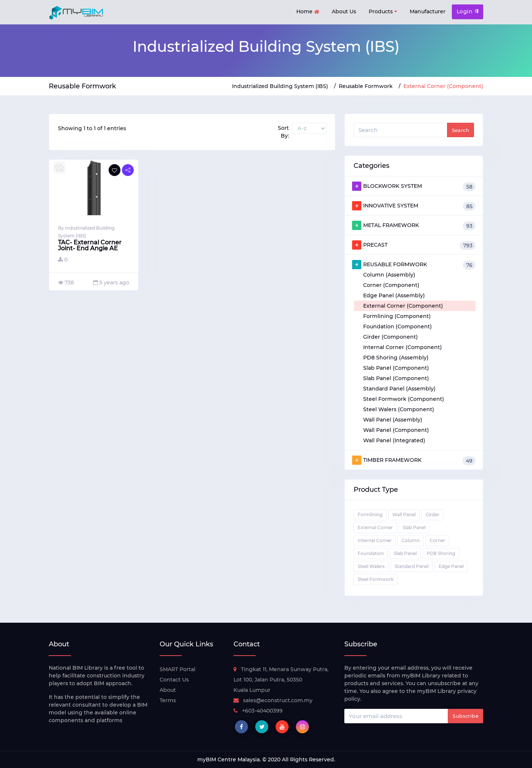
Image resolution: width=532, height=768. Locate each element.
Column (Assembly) (389, 275)
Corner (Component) (391, 285)
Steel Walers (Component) (399, 409)
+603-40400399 (258, 711)
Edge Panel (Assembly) (394, 295)
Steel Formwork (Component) (404, 399)
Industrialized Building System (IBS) (280, 86)
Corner (437, 540)
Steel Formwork (376, 579)
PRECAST (414, 245)
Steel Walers (371, 566)
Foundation (371, 553)
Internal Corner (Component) (403, 347)
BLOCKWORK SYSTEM (414, 186)
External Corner (375, 527)
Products (383, 12)
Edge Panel (451, 566)
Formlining (370, 515)
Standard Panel (412, 566)
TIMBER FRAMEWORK (414, 460)
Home (308, 12)
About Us (344, 11)
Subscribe (465, 716)
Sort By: (283, 132)
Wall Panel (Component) (396, 430)
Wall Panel (404, 515)
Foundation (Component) (398, 327)
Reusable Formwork (366, 86)
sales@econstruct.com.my (273, 700)
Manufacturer (428, 11)
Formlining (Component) (397, 316)
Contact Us (174, 680)
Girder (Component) (391, 337)
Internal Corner (375, 540)
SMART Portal (178, 669)
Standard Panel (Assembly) (399, 389)
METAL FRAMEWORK (414, 226)
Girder (432, 515)
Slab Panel (414, 527)
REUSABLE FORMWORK (414, 265)
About (168, 690)
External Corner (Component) (403, 306)
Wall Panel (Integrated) (394, 440)
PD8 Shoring (441, 553)
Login (468, 11)
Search (461, 130)
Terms (168, 700)
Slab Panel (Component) (396, 368)
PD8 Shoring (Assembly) (396, 358)
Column (411, 540)
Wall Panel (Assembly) (393, 420)
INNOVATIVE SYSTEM (414, 206)
